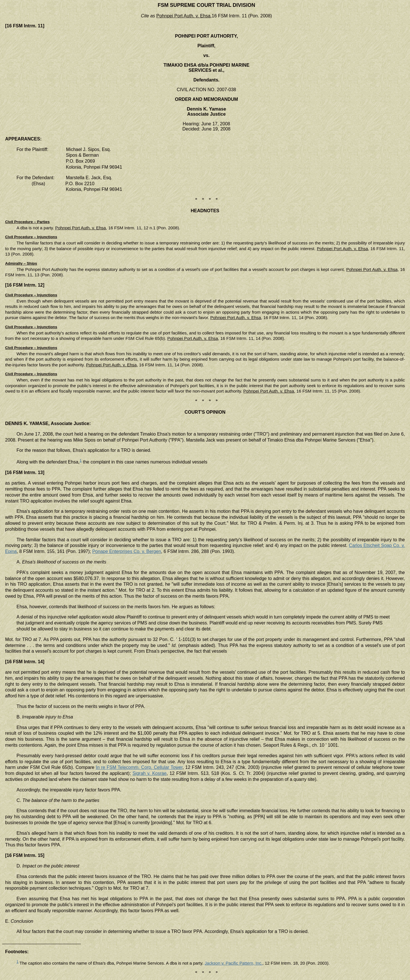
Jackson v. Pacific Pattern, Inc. (234, 963)
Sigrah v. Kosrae (149, 773)
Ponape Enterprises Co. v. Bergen (127, 551)
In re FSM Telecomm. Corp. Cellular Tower (139, 767)
